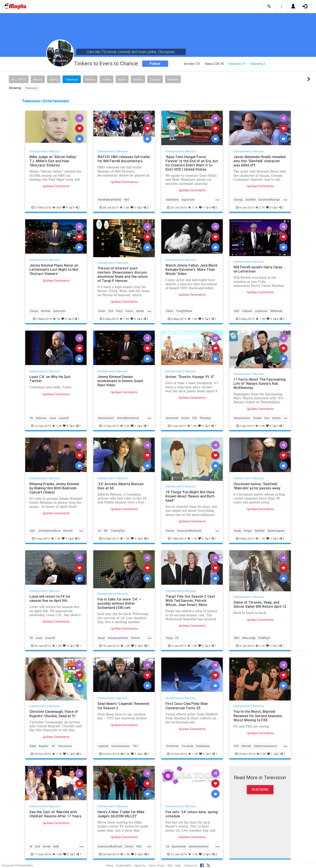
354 (57, 207)
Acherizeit (172, 418)
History (138, 79)
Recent (38, 79)
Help (178, 865)
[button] (269, 7)
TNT (135, 746)
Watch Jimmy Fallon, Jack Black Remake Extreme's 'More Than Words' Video (191, 269)
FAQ (170, 865)
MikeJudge (249, 638)
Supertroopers (276, 531)
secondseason (120, 746)
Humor (107, 79)
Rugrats (44, 746)
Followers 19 (237, 64)
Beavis (170, 531)
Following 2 (258, 64)
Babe (33, 746)
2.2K (125, 426)
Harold (140, 311)
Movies (90, 79)
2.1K (260, 207)
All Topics (19, 79)
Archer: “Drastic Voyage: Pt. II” (190, 377)
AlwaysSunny (242, 418)
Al (31, 846)
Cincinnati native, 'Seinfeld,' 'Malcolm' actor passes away (257, 486)
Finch (119, 311)
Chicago (155, 79)
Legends (103, 746)
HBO (127, 200)
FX (31, 418)
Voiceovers (65, 746)
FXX (195, 418)
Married (246, 746)
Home (110, 865)
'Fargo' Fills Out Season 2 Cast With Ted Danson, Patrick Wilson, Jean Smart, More (191, 601)
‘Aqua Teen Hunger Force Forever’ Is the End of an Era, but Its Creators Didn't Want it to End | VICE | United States (192, 163)
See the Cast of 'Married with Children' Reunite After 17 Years (56, 814)
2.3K (125, 754)
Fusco (129, 311)
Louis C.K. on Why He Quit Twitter (50, 379)
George (238, 200)
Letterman (59, 311)
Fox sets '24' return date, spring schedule (192, 814)
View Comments (56, 186)
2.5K (261, 754)
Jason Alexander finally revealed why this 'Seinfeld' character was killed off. (260, 161)
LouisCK (64, 418)
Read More (260, 790)
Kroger (248, 531)
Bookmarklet (124, 865)
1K (57, 319)
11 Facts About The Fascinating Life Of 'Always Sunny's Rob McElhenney (260, 383)
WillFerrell (276, 311)
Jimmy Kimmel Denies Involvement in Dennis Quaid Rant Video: (120, 381)
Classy (34, 311)
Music (122, 79)
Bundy (47, 846)
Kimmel (46, 311)
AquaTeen (188, 200)
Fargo (169, 638)
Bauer (101, 638)
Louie (53, 418)
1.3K (56, 538)
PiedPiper (264, 638)
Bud (38, 846)
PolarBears (203, 746)
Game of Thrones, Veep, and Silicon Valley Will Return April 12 (258, 606)
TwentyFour (118, 531)
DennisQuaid (106, 418)
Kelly (56, 846)
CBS (111, 311)
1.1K (193, 207)
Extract (129, 846)
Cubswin (247, 311)
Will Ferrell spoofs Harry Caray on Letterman (258, 269)
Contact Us (190, 865)
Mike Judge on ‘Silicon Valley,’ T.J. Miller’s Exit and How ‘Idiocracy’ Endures (53, 161)
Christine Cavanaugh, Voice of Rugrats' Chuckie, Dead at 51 (54, 714)
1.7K (192, 538)
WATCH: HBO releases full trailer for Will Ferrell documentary (124, 159)
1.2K (57, 426)
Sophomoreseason (265, 746)
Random (173, 79)
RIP (106, 531)
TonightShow (184, 311)
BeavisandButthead (189, 531)
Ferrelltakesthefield (110, 200)
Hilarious (41, 418)
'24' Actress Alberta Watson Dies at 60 (121, 486)
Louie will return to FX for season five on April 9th (50, 598)
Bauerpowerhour (118, 638)
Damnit (135, 638)
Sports (54, 79)
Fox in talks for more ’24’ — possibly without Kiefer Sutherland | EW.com (120, 603)
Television (72, 79)
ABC (32, 531)
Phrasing (205, 418)
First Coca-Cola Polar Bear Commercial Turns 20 (187, 706)
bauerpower (179, 846)
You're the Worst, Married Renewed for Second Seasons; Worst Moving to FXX (258, 716)
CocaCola (187, 746)
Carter (102, 311)
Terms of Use (156, 865)
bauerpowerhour (199, 846)
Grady (237, 531)
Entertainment (38, 151)
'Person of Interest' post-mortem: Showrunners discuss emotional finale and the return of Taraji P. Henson (123, 274)
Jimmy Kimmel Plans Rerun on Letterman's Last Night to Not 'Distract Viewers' (54, 269)
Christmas (172, 746)
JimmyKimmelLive (128, 418)
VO (53, 746)
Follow (155, 64)
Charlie (257, 418)
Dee (267, 418)
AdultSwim (172, 200)
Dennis (276, 418)
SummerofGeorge (269, 200)
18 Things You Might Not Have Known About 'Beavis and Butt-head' (191, 496)
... (217, 199)
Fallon (170, 311)
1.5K (124, 207)
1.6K (57, 646)
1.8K (57, 854)
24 (99, 531)
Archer (185, 418)
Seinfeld (250, 200)
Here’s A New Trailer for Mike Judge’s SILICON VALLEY (121, 814)
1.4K (260, 426)
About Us (140, 865)
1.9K (260, 319)
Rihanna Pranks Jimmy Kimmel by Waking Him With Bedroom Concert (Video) (54, 488)
